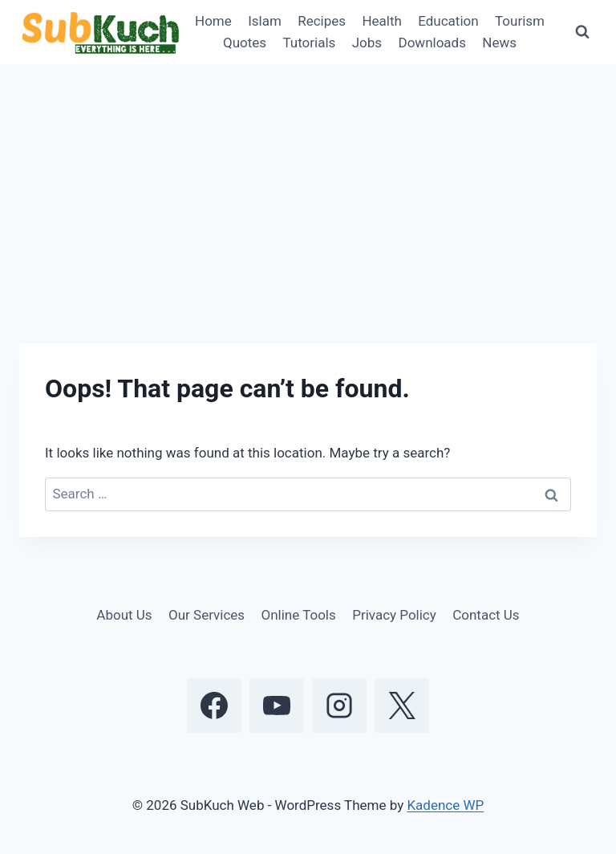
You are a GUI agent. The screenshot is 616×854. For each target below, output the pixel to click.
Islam (265, 21)
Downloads (432, 43)
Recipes (322, 21)
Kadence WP (445, 805)
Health (381, 21)
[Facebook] (214, 706)
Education (448, 21)
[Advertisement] (308, 185)
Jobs (367, 43)
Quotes (245, 43)
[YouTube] (277, 706)
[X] (402, 706)
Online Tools (299, 615)
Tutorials (309, 43)
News (499, 43)
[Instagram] (339, 706)
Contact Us (486, 615)
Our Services (207, 615)
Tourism (520, 21)
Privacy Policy (394, 615)
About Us (124, 615)
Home (213, 21)
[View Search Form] (582, 32)
